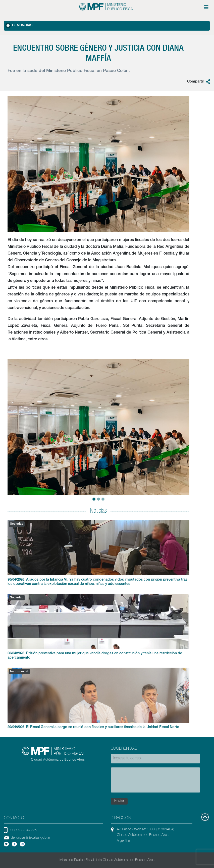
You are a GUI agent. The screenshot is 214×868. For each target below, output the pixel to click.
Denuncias (19, 26)
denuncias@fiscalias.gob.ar (31, 838)
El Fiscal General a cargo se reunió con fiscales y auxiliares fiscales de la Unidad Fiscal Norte (98, 698)
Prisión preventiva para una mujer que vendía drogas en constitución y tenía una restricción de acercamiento (98, 627)
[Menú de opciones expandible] (206, 7)
